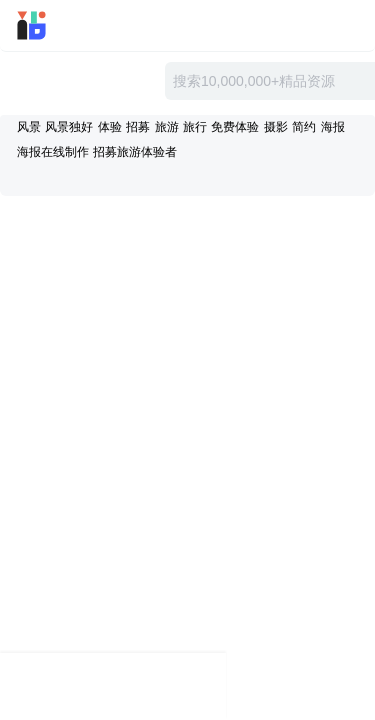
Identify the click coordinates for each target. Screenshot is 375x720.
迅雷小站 (58, 25)
